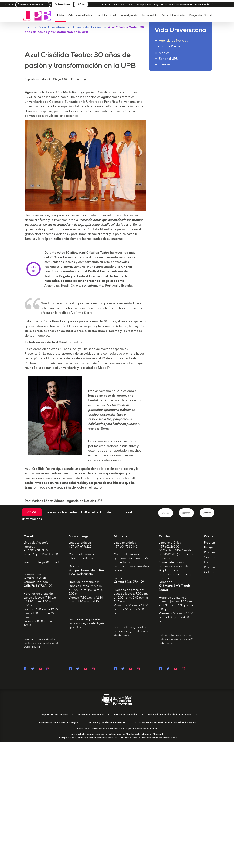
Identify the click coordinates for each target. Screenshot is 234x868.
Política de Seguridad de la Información (170, 714)
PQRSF (32, 512)
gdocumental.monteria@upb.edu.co (131, 560)
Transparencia (144, 5)
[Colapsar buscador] (212, 4)
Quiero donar (62, 4)
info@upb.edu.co (81, 558)
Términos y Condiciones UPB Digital (59, 722)
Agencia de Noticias (87, 27)
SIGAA (81, 4)
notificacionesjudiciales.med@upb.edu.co (41, 645)
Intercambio (150, 15)
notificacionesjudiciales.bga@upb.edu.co (86, 625)
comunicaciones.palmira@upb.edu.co (176, 568)
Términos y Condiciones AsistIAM (107, 722)
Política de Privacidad (126, 714)
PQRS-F (106, 5)
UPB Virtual (118, 5)
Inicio (60, 15)
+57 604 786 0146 (125, 546)
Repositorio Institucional (55, 714)
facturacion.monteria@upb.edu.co (131, 568)
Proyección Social (200, 15)
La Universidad (106, 15)
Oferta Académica (80, 15)
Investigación (129, 15)
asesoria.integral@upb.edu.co (41, 564)
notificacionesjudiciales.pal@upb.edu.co (176, 641)
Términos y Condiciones (91, 714)
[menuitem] (60, 18)
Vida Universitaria (173, 15)
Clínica (131, 5)
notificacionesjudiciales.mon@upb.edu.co (131, 633)
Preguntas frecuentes (62, 512)
